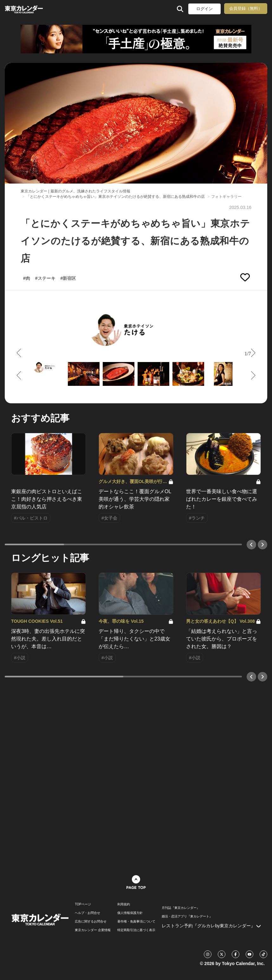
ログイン (204, 9)
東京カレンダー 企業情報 (93, 930)
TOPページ (83, 904)
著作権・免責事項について (136, 922)
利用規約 (124, 904)
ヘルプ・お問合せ (87, 913)
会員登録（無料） (246, 8)
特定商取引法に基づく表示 (136, 930)
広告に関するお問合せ (91, 922)
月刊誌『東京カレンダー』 (181, 908)
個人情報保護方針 (130, 913)
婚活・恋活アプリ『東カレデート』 (187, 916)
